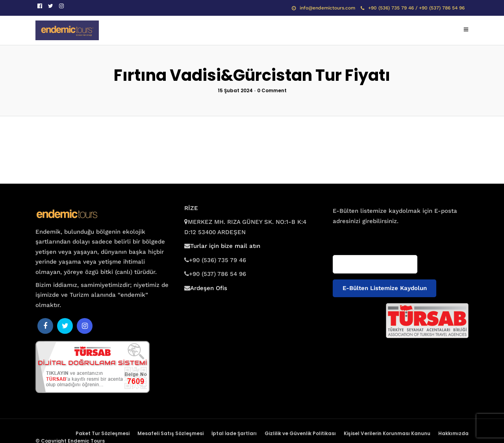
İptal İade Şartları (234, 433)
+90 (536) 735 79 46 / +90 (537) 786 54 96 (413, 8)
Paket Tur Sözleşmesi (103, 433)
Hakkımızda (453, 433)
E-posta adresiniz (356, 236)
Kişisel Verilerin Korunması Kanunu (387, 433)
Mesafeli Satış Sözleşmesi (170, 433)
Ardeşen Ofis (209, 288)
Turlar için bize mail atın (225, 246)
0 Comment (272, 90)
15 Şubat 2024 (235, 90)
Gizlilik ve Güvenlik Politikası (300, 433)
